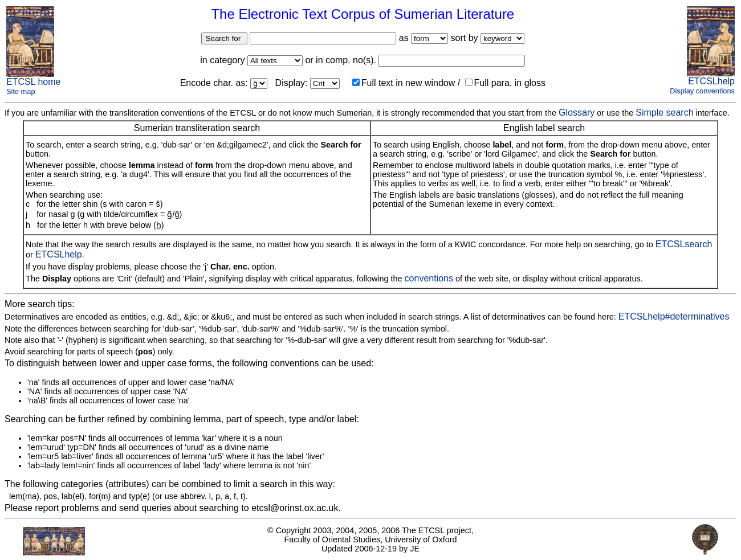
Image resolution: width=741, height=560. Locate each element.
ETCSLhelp (711, 81)
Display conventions (702, 91)
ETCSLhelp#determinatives (674, 316)
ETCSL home (33, 82)
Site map (21, 91)
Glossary (577, 113)
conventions (429, 278)
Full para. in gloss (505, 83)
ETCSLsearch (684, 244)
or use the (615, 113)
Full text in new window (404, 83)
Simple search (664, 113)
